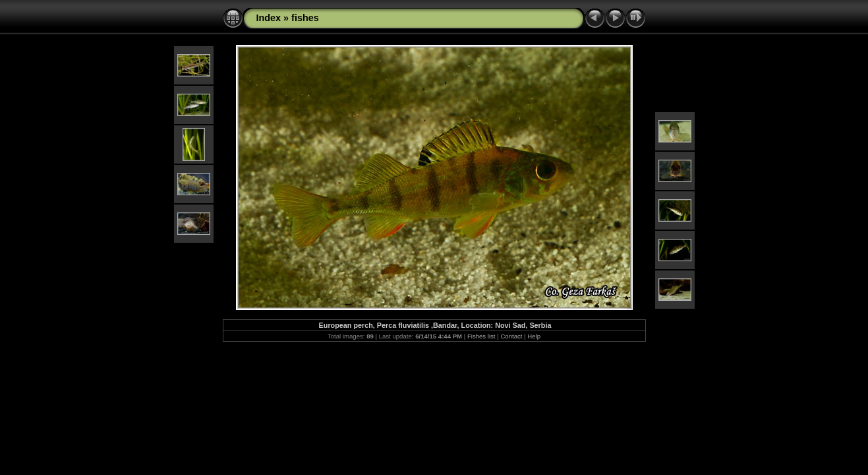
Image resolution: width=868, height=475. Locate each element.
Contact (511, 336)
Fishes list (481, 336)
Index (269, 18)
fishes (305, 18)
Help (534, 336)
